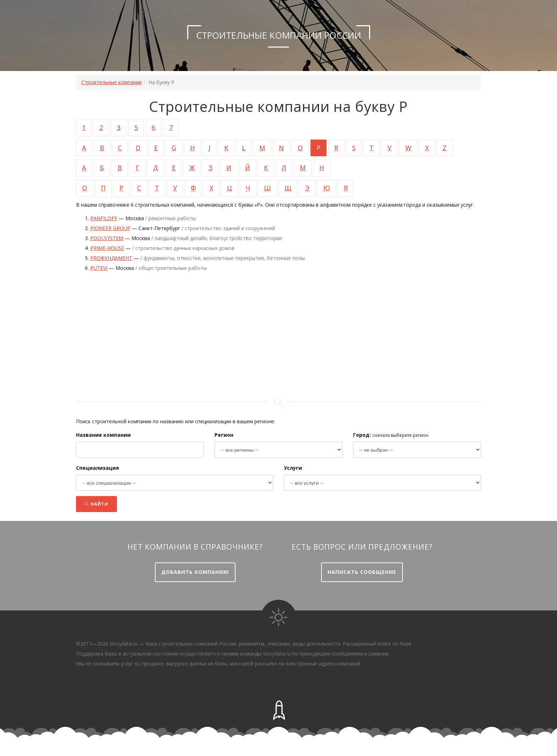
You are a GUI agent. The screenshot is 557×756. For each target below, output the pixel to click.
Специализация (98, 468)
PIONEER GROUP (110, 228)
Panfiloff (104, 218)
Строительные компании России (279, 35)
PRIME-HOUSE (107, 248)
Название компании (103, 435)
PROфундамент (111, 258)
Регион (224, 435)
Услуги (293, 468)
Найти (96, 504)
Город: (362, 435)
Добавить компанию (195, 572)
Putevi (99, 268)
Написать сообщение (362, 572)
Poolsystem (107, 238)
